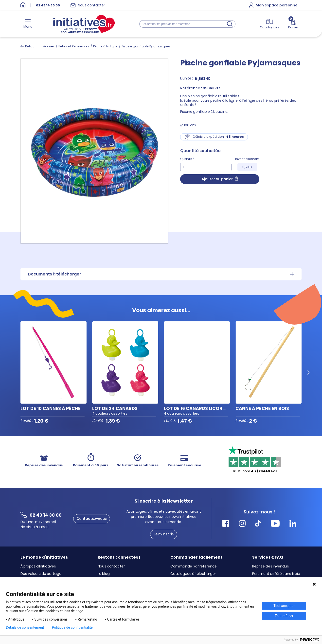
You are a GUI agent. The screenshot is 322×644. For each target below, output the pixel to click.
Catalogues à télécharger (193, 574)
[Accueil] (23, 5)
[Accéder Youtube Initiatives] (275, 524)
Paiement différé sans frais (276, 574)
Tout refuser (284, 616)
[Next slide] (308, 373)
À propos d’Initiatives (38, 566)
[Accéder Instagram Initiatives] (242, 524)
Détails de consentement (25, 627)
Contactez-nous (92, 519)
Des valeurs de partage (41, 574)
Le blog (104, 574)
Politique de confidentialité (72, 627)
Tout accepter (284, 606)
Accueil (49, 46)
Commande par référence (194, 566)
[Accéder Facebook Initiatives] (226, 524)
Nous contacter (111, 566)
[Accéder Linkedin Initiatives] (293, 524)
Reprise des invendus (271, 566)
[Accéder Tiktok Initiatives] (258, 524)
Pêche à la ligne (105, 46)
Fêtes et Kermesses (74, 46)
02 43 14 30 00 (48, 5)
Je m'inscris (164, 534)
